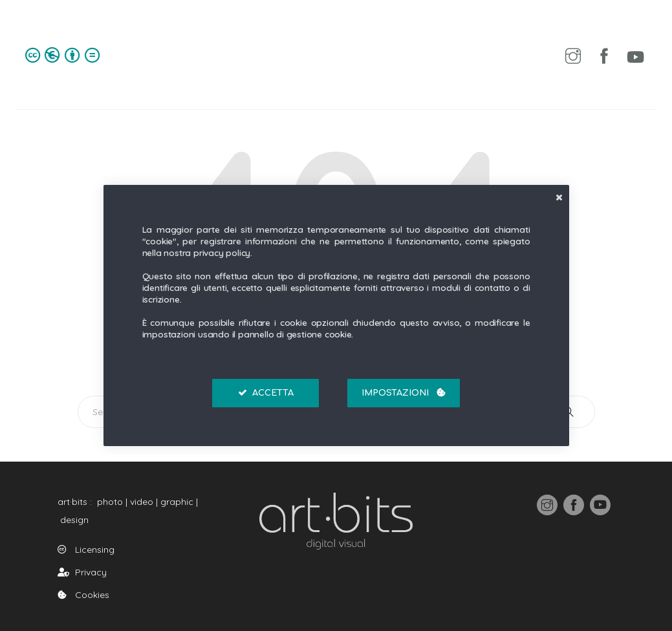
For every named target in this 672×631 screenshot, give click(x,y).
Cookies (83, 595)
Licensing (86, 550)
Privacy (82, 572)
